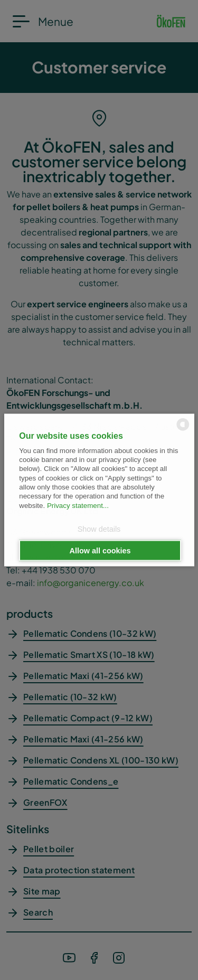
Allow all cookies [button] (100, 551)
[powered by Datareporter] (183, 430)
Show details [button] (99, 529)
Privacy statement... (78, 505)
